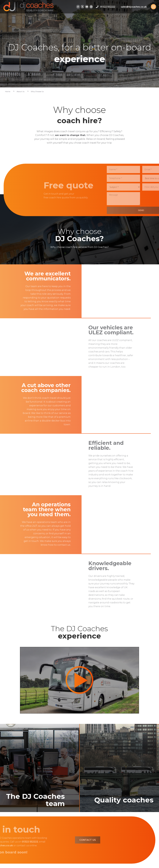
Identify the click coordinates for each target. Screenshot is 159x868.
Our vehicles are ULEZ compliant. (129, 330)
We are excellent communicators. (30, 276)
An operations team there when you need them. (29, 509)
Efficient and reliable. (124, 445)
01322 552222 (108, 7)
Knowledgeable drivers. (128, 566)
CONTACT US (52, 840)
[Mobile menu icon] (153, 7)
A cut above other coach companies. (28, 388)
